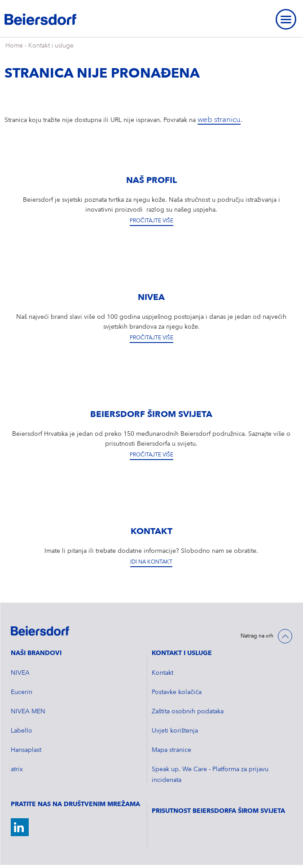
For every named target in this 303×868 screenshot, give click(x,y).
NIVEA (20, 673)
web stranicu (219, 120)
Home (14, 46)
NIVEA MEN (28, 712)
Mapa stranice (171, 750)
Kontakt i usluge (51, 46)
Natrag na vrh (257, 636)
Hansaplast (26, 750)
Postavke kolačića (177, 692)
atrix (17, 769)
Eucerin (22, 692)
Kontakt (162, 673)
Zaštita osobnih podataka (188, 712)
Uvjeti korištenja (175, 731)
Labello (22, 731)
